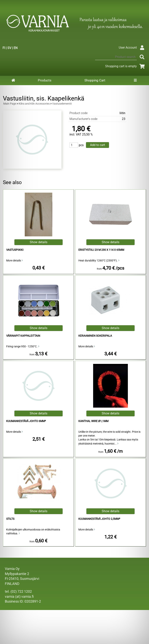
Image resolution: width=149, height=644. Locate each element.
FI (4, 48)
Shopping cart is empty (126, 66)
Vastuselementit (62, 104)
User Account (132, 48)
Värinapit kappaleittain (23, 336)
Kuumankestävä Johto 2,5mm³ (99, 519)
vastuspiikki (15, 250)
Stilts (10, 519)
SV (9, 48)
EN (16, 48)
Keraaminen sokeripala (95, 336)
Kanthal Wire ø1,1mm (93, 421)
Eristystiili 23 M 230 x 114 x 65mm (101, 250)
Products (45, 80)
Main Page (10, 104)
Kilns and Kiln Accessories (34, 104)
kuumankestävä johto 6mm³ (26, 421)
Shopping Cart (95, 80)
